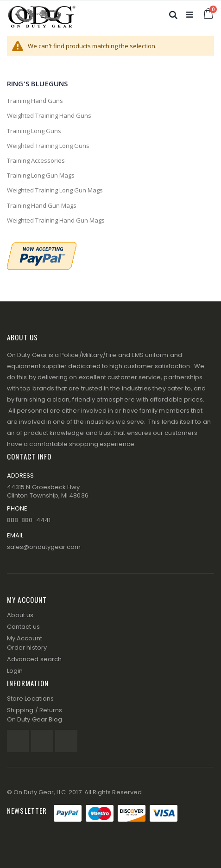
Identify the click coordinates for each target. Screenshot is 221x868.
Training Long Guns (34, 131)
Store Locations (30, 699)
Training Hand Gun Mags (42, 205)
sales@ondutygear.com (44, 547)
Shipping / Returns (35, 710)
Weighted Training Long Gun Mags (55, 190)
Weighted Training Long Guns (48, 146)
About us (20, 615)
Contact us (23, 627)
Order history (27, 648)
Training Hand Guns (35, 101)
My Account (25, 638)
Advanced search (34, 659)
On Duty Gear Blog (35, 719)
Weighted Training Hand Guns (49, 115)
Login (15, 671)
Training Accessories (36, 160)
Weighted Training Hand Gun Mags (56, 220)
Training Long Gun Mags (41, 175)
